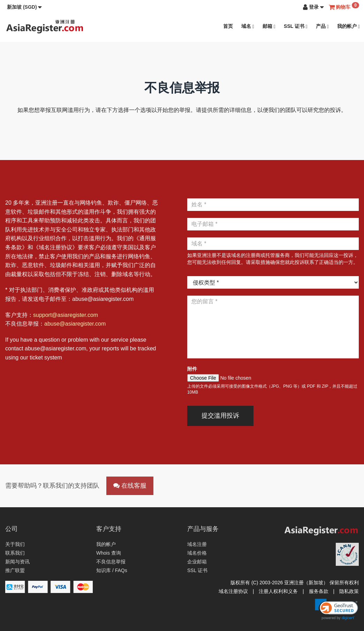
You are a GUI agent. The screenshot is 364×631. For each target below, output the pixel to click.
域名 (248, 26)
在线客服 (130, 486)
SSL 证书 (296, 26)
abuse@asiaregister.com (75, 324)
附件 (192, 369)
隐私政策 (349, 591)
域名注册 (197, 544)
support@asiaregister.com (66, 315)
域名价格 (197, 553)
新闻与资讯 (17, 562)
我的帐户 (348, 26)
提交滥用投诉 (220, 416)
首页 (228, 26)
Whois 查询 (109, 553)
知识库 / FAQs (112, 570)
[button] (24, 7)
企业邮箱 (197, 562)
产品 (322, 26)
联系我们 (15, 553)
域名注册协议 (233, 591)
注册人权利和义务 (278, 591)
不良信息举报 (111, 562)
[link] (336, 609)
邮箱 (269, 26)
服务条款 (319, 591)
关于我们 (15, 544)
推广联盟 (15, 570)
